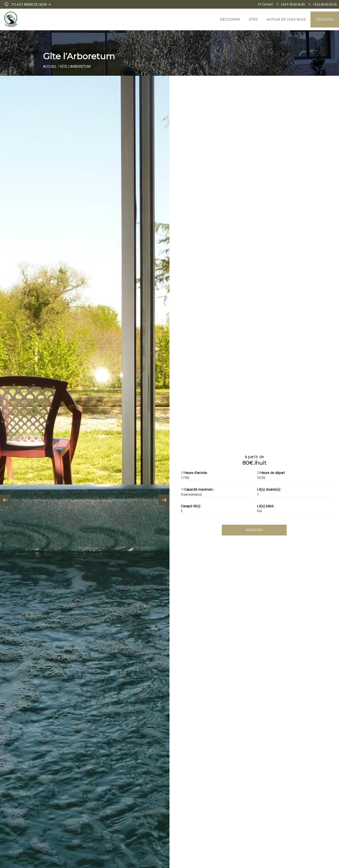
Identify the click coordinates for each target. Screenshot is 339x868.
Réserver (325, 19)
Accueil (50, 67)
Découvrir (230, 19)
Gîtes (253, 19)
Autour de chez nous (286, 19)
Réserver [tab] (254, 530)
